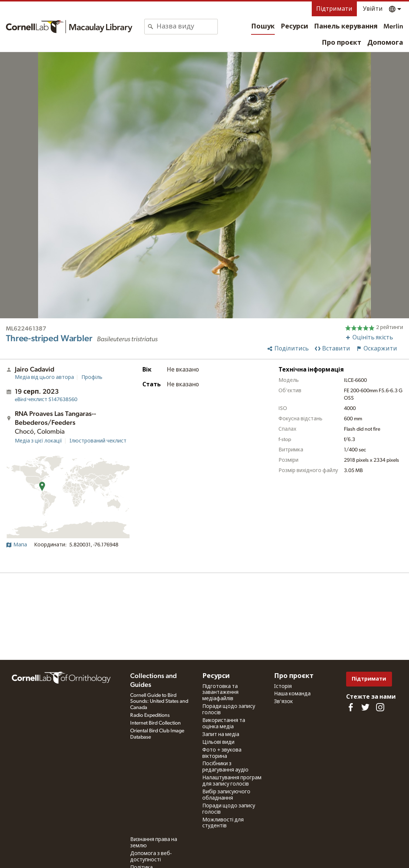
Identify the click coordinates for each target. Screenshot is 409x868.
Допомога (385, 43)
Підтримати (334, 9)
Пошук (263, 27)
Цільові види (218, 742)
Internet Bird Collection (156, 723)
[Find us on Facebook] (351, 707)
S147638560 (46, 400)
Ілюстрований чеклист (98, 441)
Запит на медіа (221, 735)
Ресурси (294, 27)
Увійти (373, 9)
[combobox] (187, 27)
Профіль (92, 377)
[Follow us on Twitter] (365, 707)
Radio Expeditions (150, 715)
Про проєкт (342, 43)
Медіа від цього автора (44, 377)
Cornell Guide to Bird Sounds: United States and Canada (159, 702)
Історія (283, 686)
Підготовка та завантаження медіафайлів (220, 693)
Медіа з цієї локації (38, 441)
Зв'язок (283, 702)
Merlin (393, 27)
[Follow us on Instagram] (380, 707)
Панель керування (346, 27)
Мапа (16, 545)
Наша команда (292, 694)
